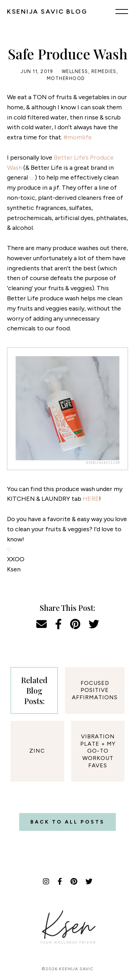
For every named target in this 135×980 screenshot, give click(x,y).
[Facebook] (60, 882)
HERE (91, 499)
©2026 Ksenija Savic (67, 969)
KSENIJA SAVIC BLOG (47, 12)
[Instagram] (46, 882)
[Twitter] (89, 882)
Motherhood (66, 78)
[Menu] (122, 11)
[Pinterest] (74, 882)
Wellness (75, 71)
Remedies (104, 71)
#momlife (78, 137)
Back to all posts (67, 822)
